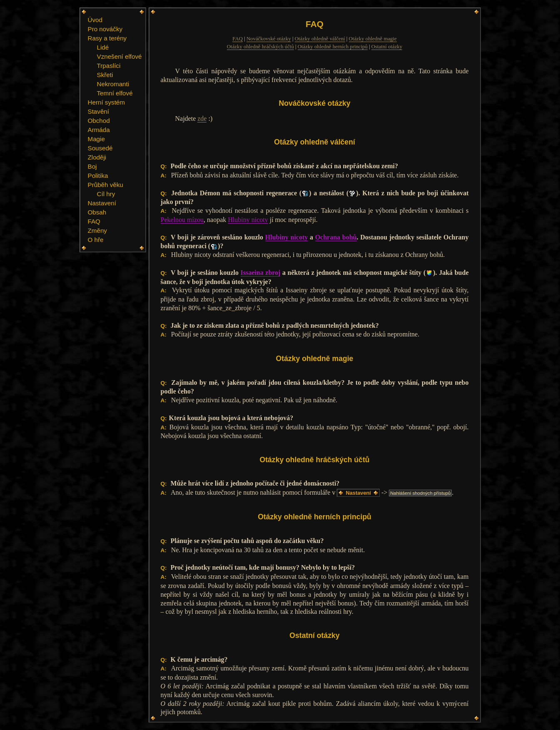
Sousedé (100, 148)
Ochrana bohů (336, 237)
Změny (97, 230)
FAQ (94, 221)
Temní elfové (115, 93)
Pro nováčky (105, 29)
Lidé (103, 47)
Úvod (95, 20)
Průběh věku (106, 185)
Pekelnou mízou (182, 220)
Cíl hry (106, 194)
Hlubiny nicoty (248, 220)
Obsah (97, 212)
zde (202, 118)
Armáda (99, 130)
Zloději (97, 157)
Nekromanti (113, 84)
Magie (96, 139)
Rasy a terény (107, 38)
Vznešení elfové (119, 56)
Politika (98, 176)
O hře (96, 240)
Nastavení (102, 203)
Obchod (99, 121)
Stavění (99, 111)
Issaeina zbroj (261, 273)
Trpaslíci (109, 66)
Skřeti (105, 75)
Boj (92, 166)
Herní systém (106, 102)
